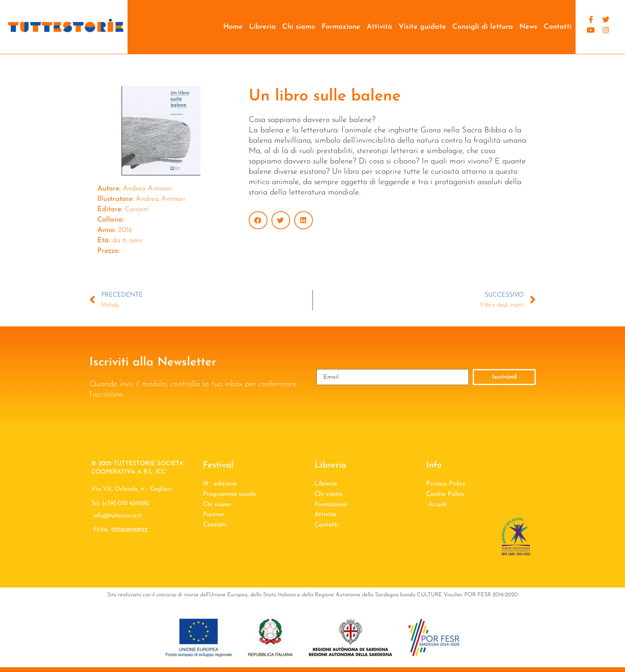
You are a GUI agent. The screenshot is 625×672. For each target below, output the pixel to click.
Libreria (262, 27)
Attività (379, 27)
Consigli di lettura (483, 27)
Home (233, 27)
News (528, 27)
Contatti (558, 27)
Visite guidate (422, 27)
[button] (258, 220)
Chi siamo (299, 27)
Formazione (341, 27)
